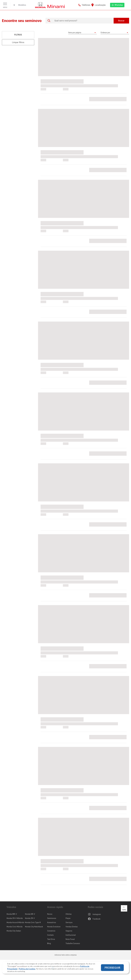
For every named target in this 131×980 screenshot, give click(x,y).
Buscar (121, 21)
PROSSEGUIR (112, 968)
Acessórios (52, 922)
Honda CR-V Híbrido (15, 918)
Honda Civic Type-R (33, 922)
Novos (50, 914)
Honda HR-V (30, 914)
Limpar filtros (18, 42)
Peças (68, 918)
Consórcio (51, 931)
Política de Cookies (27, 969)
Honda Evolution (54, 927)
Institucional (71, 935)
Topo (124, 908)
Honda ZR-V (30, 918)
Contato (50, 935)
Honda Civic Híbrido (15, 927)
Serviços (69, 922)
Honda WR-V (12, 914)
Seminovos (52, 918)
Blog (49, 943)
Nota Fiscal (70, 939)
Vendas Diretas (72, 927)
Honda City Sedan (14, 931)
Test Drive (51, 939)
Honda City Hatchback (34, 927)
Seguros (69, 931)
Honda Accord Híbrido (15, 922)
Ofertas (69, 914)
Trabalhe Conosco (73, 943)
